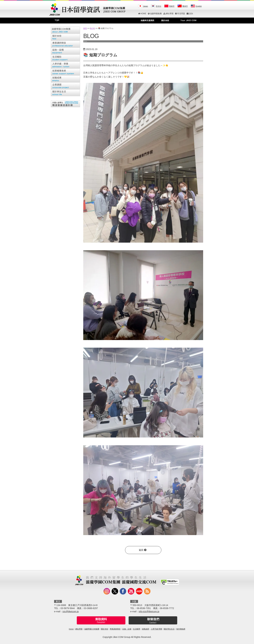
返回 (143, 550)
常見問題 (180, 14)
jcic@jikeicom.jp (71, 611)
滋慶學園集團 (155, 14)
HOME (142, 14)
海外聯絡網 (181, 629)
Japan (145, 6)
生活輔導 (137, 629)
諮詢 (190, 14)
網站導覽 (168, 14)
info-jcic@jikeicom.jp (149, 611)
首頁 (85, 28)
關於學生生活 (169, 629)
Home (71, 629)
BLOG (92, 28)
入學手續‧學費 (156, 629)
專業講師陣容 (115, 629)
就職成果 (145, 629)
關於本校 (104, 629)
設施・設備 (127, 629)
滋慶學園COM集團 (92, 629)
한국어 (159, 6)
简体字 (172, 6)
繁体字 (185, 6)
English (199, 6)
